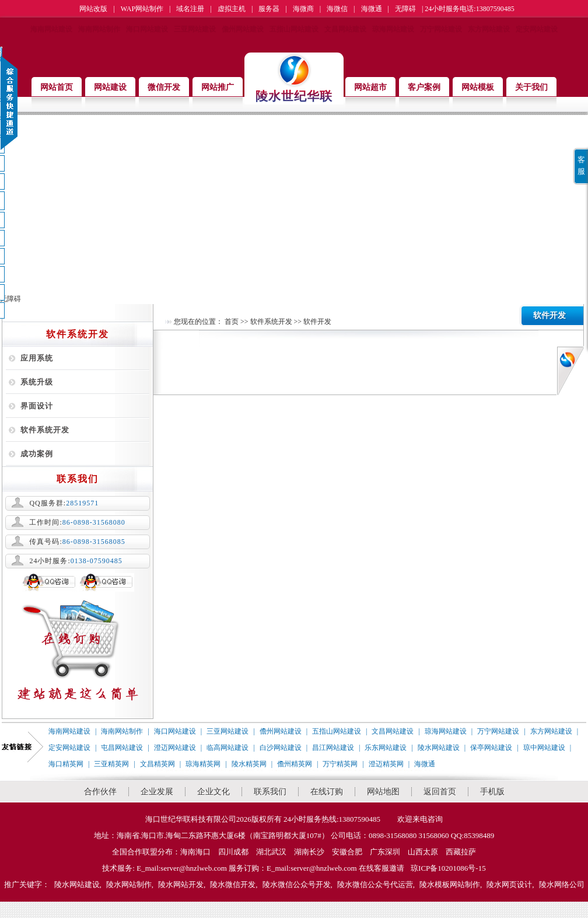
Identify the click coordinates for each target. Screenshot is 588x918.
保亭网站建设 (491, 748)
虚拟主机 (232, 9)
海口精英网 (66, 764)
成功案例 (37, 454)
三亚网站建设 (195, 29)
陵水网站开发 (181, 884)
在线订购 (327, 792)
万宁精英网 (340, 764)
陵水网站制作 (129, 884)
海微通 (372, 9)
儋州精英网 (295, 764)
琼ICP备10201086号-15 (448, 868)
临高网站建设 (228, 748)
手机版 (492, 792)
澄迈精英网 (386, 764)
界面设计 (37, 406)
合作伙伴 (100, 792)
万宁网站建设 (441, 29)
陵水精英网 (249, 764)
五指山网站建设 (294, 29)
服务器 (269, 9)
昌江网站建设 (333, 748)
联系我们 (270, 792)
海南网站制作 (99, 29)
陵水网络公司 (562, 884)
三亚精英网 (111, 764)
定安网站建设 (537, 29)
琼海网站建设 (393, 29)
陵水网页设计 (509, 884)
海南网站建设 (51, 29)
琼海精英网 (203, 764)
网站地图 (383, 792)
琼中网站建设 (544, 748)
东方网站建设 (489, 29)
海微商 (303, 9)
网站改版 (93, 9)
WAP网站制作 (142, 9)
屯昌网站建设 (122, 748)
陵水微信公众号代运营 (375, 884)
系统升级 (37, 382)
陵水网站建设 (439, 748)
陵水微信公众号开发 (297, 884)
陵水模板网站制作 (450, 884)
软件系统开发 (45, 430)
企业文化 (213, 792)
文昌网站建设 (345, 29)
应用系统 (37, 358)
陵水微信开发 (233, 884)
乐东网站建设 (386, 748)
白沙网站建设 (281, 748)
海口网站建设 (147, 29)
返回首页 (440, 792)
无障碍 (405, 9)
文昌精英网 (157, 764)
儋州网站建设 (243, 29)
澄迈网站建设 (175, 748)
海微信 (337, 9)
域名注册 (190, 9)
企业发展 (157, 792)
